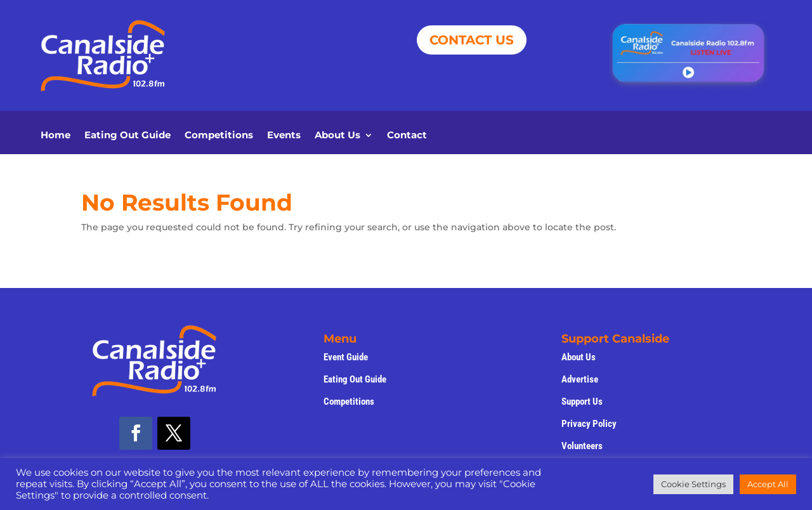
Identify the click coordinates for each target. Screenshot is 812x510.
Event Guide (346, 357)
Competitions (219, 136)
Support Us (582, 402)
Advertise (580, 379)
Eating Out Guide (128, 136)
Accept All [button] (768, 484)
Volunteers (582, 446)
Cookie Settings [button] (693, 484)
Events (284, 136)
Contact (407, 136)
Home (56, 136)
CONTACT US (472, 40)
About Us (337, 136)
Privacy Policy (589, 424)
